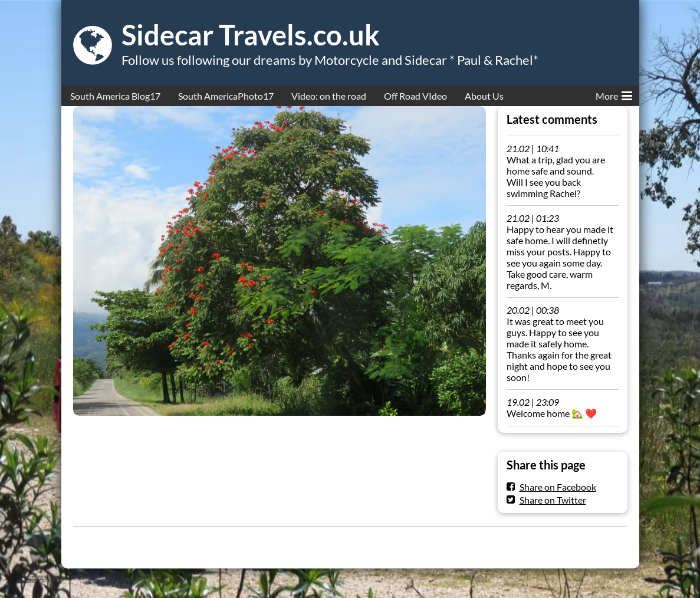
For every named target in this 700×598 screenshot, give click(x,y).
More (614, 94)
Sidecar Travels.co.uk (251, 35)
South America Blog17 (115, 96)
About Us (484, 96)
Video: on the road (329, 96)
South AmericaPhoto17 (226, 96)
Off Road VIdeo (415, 96)
